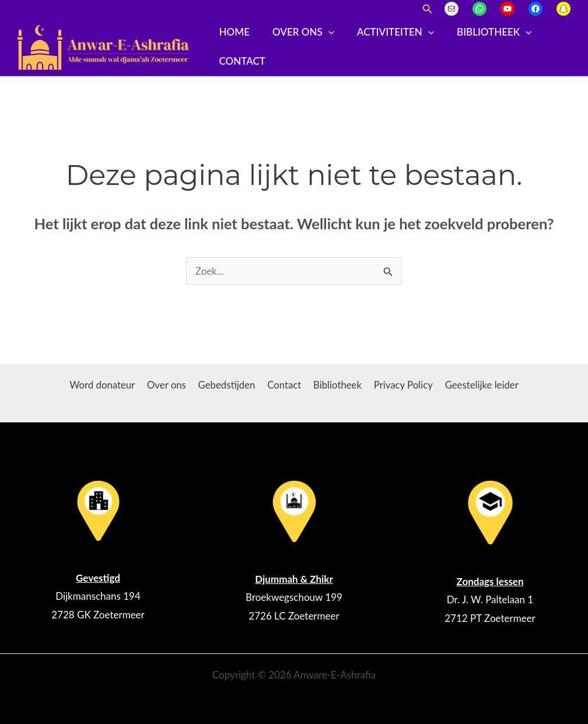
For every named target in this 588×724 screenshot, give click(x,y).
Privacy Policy (400, 385)
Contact (241, 61)
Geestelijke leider (477, 385)
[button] (428, 9)
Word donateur (107, 385)
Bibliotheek (484, 32)
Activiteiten (388, 32)
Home (233, 32)
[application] (324, 32)
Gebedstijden (228, 385)
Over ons (299, 32)
